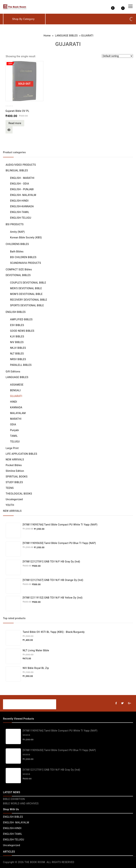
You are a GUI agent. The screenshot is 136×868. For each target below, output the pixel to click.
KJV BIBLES (17, 336)
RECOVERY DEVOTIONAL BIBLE (29, 300)
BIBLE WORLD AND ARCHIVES (21, 803)
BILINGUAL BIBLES (17, 170)
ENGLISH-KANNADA (22, 206)
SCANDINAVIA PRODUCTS (25, 263)
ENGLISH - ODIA (20, 184)
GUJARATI (16, 396)
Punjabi (15, 430)
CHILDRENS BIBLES (17, 244)
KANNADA (16, 407)
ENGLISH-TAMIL (20, 212)
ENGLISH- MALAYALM (23, 195)
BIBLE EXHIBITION (14, 799)
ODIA (13, 424)
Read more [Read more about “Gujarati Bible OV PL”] (15, 123)
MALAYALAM (18, 413)
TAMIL (14, 436)
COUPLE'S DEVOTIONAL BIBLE (28, 283)
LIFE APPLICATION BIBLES (21, 454)
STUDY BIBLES (14, 482)
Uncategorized (14, 499)
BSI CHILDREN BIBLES (23, 257)
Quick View (9, 130)
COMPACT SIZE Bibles (19, 269)
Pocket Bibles (14, 465)
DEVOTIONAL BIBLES (18, 275)
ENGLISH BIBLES (16, 312)
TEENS (10, 488)
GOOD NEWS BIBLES (22, 331)
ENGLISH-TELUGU (21, 218)
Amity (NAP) (17, 232)
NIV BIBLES (17, 342)
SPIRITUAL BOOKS (17, 477)
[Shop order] (117, 56)
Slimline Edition (15, 471)
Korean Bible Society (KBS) (26, 237)
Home (47, 36)
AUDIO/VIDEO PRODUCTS (21, 165)
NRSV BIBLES (18, 359)
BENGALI (15, 390)
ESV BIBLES (17, 325)
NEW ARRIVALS (15, 460)
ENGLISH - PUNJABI (22, 189)
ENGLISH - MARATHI (22, 178)
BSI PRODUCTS (15, 224)
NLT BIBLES (17, 354)
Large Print (12, 448)
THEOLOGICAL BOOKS (19, 494)
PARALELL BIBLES (21, 365)
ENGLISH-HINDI (19, 201)
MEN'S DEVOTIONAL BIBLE (26, 288)
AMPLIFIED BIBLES (21, 319)
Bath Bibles (17, 252)
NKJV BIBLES (18, 348)
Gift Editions (13, 372)
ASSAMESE (17, 385)
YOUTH (10, 505)
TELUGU (15, 442)
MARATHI (16, 419)
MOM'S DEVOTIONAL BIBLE (26, 294)
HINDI (14, 402)
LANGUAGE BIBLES (66, 36)
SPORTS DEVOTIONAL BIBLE (27, 305)
